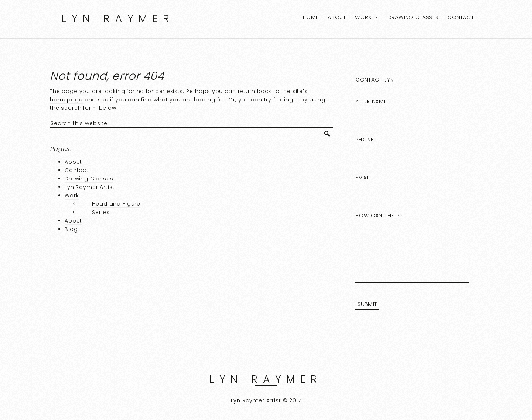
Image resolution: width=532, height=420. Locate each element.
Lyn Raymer (118, 19)
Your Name (371, 101)
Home (311, 17)
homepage (66, 100)
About (337, 17)
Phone (364, 140)
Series (101, 212)
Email (363, 178)
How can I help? (379, 216)
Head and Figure (116, 204)
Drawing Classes (413, 17)
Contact (461, 17)
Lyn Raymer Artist (90, 187)
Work (363, 17)
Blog (71, 229)
